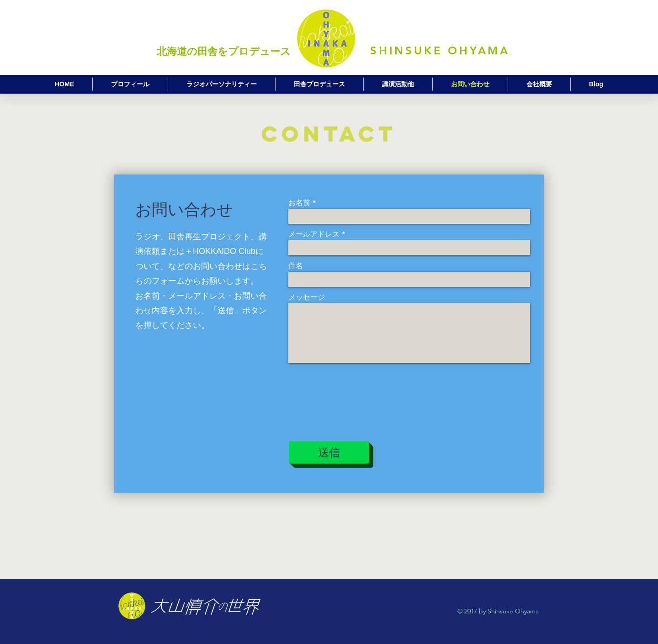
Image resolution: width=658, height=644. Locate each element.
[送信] (329, 452)
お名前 (299, 203)
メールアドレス (314, 234)
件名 (296, 266)
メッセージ (307, 297)
